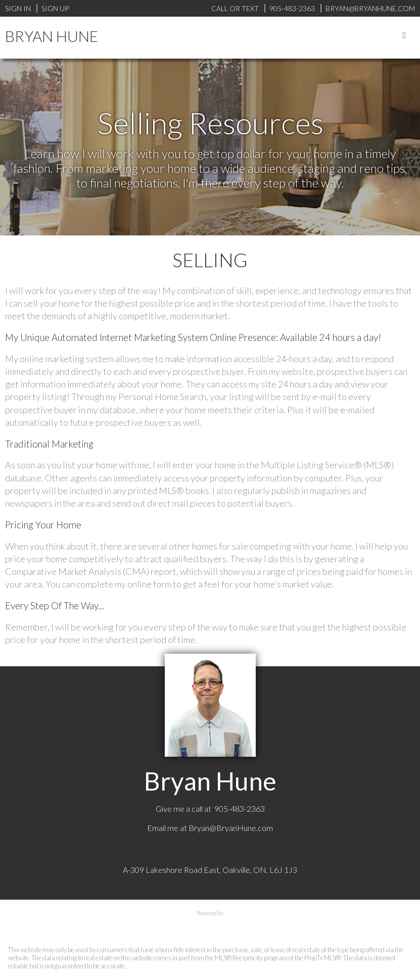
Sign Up (55, 8)
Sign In (18, 8)
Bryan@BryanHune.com (231, 828)
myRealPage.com (210, 923)
